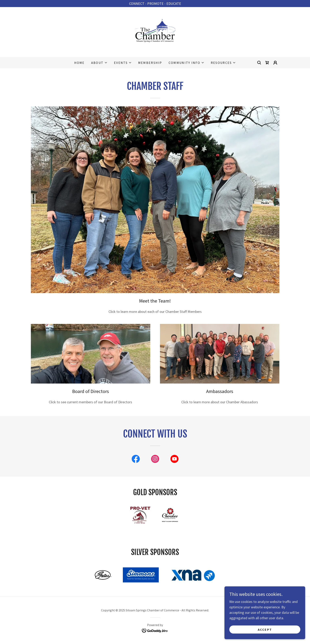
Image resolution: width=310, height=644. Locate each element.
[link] (155, 32)
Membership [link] (150, 63)
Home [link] (79, 63)
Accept (265, 629)
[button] (99, 63)
